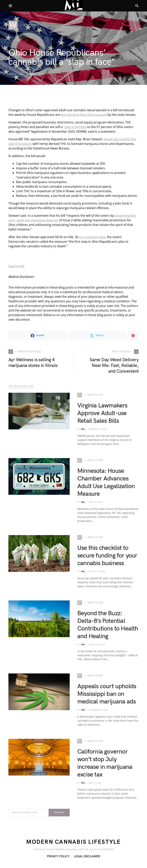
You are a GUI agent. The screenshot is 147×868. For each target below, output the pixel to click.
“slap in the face (75, 127)
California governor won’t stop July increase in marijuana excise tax (105, 763)
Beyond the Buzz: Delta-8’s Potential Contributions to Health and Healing (108, 625)
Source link (16, 266)
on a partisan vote (92, 237)
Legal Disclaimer (87, 856)
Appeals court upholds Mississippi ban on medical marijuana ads (107, 694)
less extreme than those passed (84, 115)
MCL (83, 429)
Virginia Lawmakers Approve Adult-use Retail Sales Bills (102, 413)
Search (59, 812)
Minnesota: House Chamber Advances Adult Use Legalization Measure (106, 482)
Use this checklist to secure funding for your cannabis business (107, 556)
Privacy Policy (58, 856)
